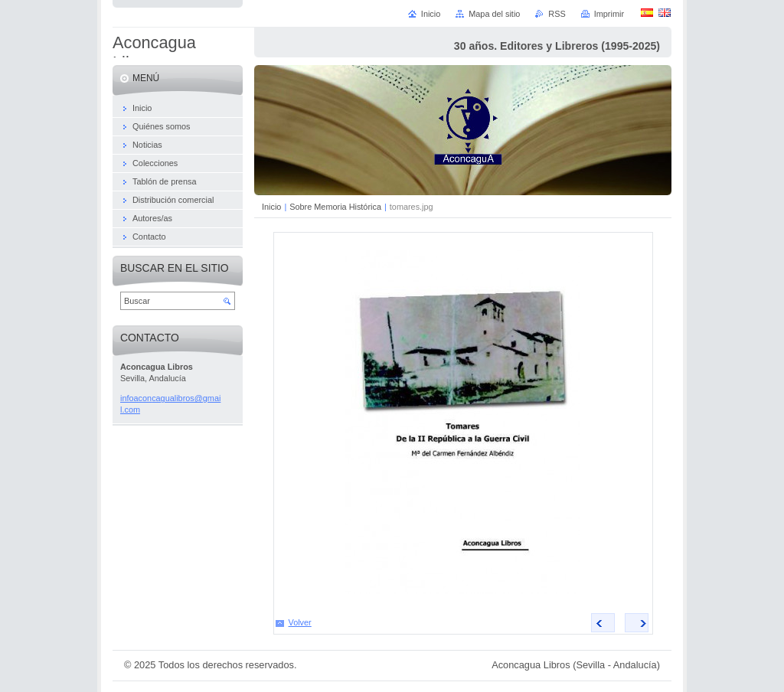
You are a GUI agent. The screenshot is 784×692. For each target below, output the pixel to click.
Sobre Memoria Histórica (336, 207)
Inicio (271, 207)
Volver (300, 622)
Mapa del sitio (494, 14)
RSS (557, 14)
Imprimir (609, 14)
